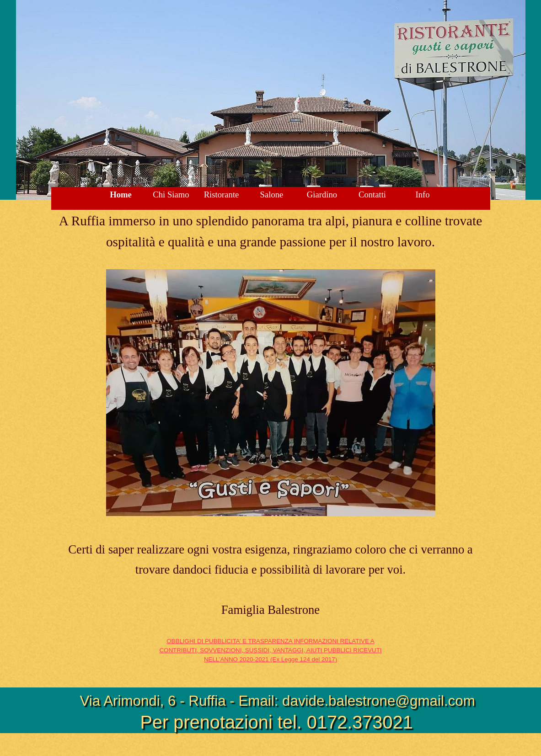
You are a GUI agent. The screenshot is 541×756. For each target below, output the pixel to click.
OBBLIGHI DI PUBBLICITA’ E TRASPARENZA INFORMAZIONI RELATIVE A (270, 641)
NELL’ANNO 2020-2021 (270, 659)
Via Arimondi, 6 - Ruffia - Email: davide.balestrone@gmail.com (278, 701)
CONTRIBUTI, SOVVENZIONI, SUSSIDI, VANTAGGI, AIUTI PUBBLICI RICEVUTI (270, 650)
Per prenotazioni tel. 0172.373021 (277, 722)
